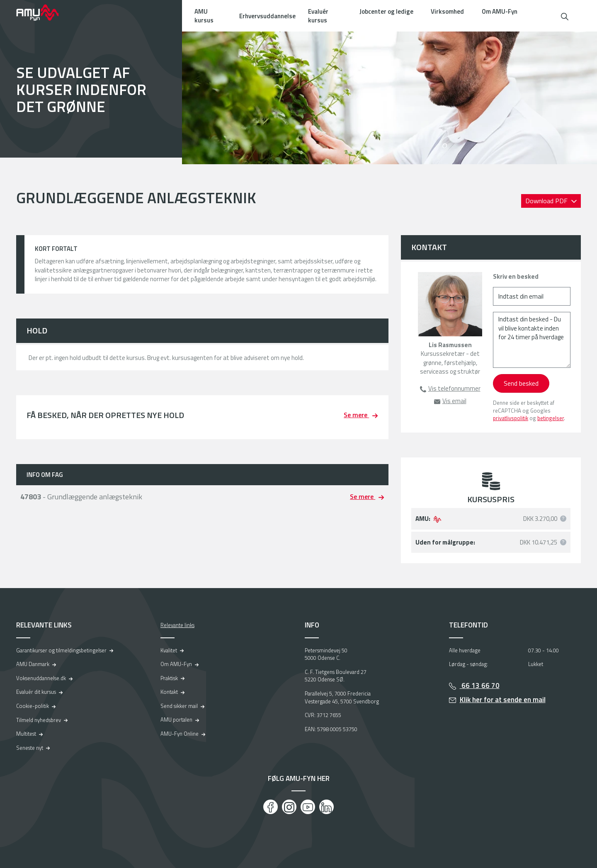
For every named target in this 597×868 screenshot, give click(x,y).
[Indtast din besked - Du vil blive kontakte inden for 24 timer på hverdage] (532, 340)
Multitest (26, 734)
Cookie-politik (33, 706)
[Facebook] (271, 807)
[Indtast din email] (532, 296)
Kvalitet (169, 650)
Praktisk (169, 678)
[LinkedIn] (326, 807)
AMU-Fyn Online (180, 734)
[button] (565, 16)
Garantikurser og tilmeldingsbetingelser (61, 650)
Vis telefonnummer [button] (454, 388)
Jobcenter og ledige (386, 11)
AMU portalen (176, 720)
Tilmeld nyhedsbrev (39, 720)
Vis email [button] (454, 401)
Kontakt (169, 692)
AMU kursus (204, 16)
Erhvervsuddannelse (267, 16)
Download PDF (547, 201)
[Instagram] (289, 807)
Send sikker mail (179, 706)
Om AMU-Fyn (500, 11)
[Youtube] (308, 807)
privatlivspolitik (511, 418)
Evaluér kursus (318, 16)
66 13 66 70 (480, 686)
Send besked (521, 383)
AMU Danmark (33, 664)
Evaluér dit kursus (36, 692)
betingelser (551, 418)
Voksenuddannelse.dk (41, 678)
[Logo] (43, 12)
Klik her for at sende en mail (503, 700)
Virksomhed (447, 11)
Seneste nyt (30, 748)
